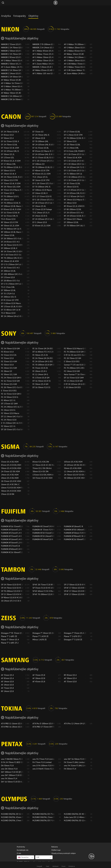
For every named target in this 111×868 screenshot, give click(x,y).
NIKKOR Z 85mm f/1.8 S (11, 57)
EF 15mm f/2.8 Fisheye (42, 209)
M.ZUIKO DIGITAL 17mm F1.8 (12, 821)
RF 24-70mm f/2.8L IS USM (12, 177)
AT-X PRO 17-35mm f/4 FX (43, 727)
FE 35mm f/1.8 (7, 358)
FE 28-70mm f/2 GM (72, 358)
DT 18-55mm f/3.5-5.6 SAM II (12, 430)
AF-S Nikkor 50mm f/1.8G (43, 61)
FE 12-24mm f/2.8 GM (73, 381)
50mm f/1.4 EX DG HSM (11, 468)
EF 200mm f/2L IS (9, 297)
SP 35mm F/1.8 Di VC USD (43, 588)
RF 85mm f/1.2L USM (41, 174)
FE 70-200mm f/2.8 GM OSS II (75, 352)
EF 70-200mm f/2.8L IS (11, 203)
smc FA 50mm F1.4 (9, 779)
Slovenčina (23, 857)
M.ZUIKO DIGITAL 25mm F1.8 (44, 817)
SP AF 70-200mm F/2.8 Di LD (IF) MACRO (44, 594)
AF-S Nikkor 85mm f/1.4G (75, 51)
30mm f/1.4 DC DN (40, 472)
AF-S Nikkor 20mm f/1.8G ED (75, 48)
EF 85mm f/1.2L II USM (11, 161)
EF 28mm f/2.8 (70, 203)
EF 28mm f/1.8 (7, 200)
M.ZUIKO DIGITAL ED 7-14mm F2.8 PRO (44, 821)
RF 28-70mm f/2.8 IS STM (12, 245)
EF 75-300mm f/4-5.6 (73, 174)
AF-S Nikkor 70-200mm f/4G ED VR (12, 90)
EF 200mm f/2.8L (71, 222)
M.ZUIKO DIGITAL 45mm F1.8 (12, 817)
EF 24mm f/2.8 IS (40, 216)
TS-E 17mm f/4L (8, 287)
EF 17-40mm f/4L (8, 164)
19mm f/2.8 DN (8, 494)
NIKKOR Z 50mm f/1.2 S (11, 64)
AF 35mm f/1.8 (39, 675)
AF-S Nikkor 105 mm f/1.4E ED (44, 74)
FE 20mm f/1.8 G (40, 371)
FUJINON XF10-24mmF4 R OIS (44, 536)
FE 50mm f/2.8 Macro (10, 413)
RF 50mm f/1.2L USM (10, 226)
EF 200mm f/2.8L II (9, 248)
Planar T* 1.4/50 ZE (41, 636)
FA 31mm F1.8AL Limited (75, 762)
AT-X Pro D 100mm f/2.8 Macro (44, 724)
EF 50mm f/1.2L (8, 154)
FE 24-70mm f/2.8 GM (10, 349)
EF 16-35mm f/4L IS (9, 216)
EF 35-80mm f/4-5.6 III (11, 310)
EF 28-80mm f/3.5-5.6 (10, 281)
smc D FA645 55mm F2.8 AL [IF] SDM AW (44, 769)
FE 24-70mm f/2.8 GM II (11, 378)
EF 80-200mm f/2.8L (73, 209)
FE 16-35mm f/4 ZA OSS (43, 349)
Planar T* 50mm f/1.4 (10, 640)
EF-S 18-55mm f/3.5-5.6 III (75, 154)
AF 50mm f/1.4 (70, 678)
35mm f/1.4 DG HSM (10, 462)
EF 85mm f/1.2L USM (41, 226)
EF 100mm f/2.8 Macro (42, 190)
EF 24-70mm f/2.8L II (10, 132)
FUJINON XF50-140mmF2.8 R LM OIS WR (75, 530)
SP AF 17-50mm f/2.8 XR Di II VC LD (75, 591)
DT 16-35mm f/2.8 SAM (74, 378)
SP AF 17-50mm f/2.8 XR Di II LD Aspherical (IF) (75, 588)
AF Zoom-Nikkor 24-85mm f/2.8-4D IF (75, 74)
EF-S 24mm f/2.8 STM (73, 135)
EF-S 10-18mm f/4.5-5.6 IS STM (75, 164)
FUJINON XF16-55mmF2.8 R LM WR (12, 526)
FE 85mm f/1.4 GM (9, 384)
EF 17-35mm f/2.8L (72, 132)
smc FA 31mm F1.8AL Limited (75, 766)
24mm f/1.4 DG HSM (10, 475)
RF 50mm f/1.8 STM (9, 222)
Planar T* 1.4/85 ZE (9, 636)
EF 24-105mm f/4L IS (10, 151)
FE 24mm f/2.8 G (8, 410)
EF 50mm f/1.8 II (8, 171)
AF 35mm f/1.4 (7, 675)
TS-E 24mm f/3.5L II (41, 213)
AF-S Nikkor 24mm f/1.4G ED (12, 86)
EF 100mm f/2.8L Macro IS (12, 206)
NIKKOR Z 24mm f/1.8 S (11, 74)
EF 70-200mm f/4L (40, 141)
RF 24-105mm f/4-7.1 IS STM (75, 167)
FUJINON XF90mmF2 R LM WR (75, 536)
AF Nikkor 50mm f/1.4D (11, 93)
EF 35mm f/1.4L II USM (11, 184)
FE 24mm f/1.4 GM (9, 368)
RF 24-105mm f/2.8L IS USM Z (75, 216)
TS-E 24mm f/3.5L (40, 177)
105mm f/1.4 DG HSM (73, 462)
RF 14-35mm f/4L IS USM (12, 252)
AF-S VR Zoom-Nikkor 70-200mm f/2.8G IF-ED (75, 70)
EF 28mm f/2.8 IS (71, 187)
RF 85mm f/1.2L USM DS (74, 206)
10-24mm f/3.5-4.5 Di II (11, 601)
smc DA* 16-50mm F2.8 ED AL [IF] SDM (75, 759)
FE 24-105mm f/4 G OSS (43, 362)
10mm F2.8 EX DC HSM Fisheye (12, 488)
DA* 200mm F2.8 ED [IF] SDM (12, 772)
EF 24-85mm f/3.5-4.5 (10, 242)
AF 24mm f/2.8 (7, 685)
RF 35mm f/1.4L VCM (73, 158)
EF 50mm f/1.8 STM (9, 180)
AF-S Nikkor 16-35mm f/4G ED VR (12, 83)
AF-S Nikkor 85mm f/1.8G (43, 51)
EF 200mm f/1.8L (8, 271)
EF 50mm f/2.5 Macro (73, 219)
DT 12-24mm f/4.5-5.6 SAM (12, 417)
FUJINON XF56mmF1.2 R (11, 530)
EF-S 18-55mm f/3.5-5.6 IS (75, 180)
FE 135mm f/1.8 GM (41, 378)
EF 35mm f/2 (38, 132)
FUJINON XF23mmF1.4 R (11, 533)
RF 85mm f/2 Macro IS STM (44, 151)
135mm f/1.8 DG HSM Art (43, 475)
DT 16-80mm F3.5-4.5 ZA (43, 352)
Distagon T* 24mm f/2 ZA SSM (44, 633)
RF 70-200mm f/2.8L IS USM (44, 167)
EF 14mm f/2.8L (8, 235)
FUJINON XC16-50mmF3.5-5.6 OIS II (75, 539)
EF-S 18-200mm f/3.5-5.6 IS (75, 177)
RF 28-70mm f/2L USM (11, 187)
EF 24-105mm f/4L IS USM (75, 193)
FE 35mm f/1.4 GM (9, 362)
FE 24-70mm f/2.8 (9, 420)
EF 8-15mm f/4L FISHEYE (75, 151)
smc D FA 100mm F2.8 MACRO (44, 766)
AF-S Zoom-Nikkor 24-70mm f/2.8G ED (12, 67)
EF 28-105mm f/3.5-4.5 (74, 213)
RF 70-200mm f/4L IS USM (12, 258)
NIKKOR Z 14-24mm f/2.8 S (44, 48)
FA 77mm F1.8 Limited (42, 762)
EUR (38, 857)
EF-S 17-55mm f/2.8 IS (42, 196)
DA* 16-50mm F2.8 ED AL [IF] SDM (12, 782)
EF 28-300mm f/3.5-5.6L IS (12, 239)
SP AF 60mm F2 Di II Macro (44, 591)
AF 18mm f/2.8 (39, 678)
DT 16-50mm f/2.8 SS (42, 381)
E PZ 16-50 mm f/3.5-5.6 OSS (75, 355)
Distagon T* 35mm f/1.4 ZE (75, 633)
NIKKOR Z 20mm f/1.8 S (43, 67)
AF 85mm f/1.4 (7, 678)
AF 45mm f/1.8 (39, 682)
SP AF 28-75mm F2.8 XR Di (44, 585)
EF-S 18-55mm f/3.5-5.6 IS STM (75, 171)
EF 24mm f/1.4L (39, 206)
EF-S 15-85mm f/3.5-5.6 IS (75, 190)
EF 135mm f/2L (8, 158)
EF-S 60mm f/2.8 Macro (11, 303)
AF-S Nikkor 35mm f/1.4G (75, 67)
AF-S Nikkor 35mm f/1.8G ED (44, 54)
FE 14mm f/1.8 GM (72, 371)
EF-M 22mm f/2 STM (10, 300)
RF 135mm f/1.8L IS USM (12, 307)
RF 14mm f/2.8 (7, 691)
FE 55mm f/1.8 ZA (9, 355)
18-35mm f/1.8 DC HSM (42, 478)
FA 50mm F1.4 (70, 769)
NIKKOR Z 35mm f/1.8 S (11, 44)
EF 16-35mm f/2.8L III (10, 213)
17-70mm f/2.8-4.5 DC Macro (44, 465)
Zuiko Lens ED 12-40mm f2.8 (75, 817)
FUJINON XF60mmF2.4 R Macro (12, 549)
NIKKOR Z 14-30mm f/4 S (12, 70)
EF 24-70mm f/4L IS (41, 135)
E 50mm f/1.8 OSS (72, 362)
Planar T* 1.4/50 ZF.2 (73, 636)
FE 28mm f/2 (7, 371)
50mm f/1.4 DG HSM (73, 468)
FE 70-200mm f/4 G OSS (74, 368)
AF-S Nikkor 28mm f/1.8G (75, 61)
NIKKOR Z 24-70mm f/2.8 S (12, 48)
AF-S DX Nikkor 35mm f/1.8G (75, 64)
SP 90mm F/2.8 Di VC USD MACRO (12, 598)
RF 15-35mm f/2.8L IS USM (44, 158)
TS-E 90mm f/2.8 (8, 313)
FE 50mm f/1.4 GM (40, 384)
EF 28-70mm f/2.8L (72, 145)
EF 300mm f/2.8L (8, 290)
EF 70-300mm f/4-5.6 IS (11, 229)
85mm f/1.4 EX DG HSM (11, 465)
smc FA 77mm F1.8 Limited (44, 759)
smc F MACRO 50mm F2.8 (12, 759)
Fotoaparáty (20, 16)
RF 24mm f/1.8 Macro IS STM (75, 200)
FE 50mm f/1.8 (7, 365)
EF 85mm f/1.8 (7, 135)
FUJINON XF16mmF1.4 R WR (12, 539)
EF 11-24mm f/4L (71, 148)
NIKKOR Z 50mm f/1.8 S (11, 51)
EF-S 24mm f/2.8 (40, 222)
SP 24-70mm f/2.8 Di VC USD (12, 588)
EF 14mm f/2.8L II (40, 193)
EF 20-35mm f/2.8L (72, 184)
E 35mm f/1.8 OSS (9, 391)
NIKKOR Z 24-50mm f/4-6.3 (12, 77)
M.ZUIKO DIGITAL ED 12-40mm (12, 814)
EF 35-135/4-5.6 (8, 294)
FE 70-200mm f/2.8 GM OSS (44, 365)
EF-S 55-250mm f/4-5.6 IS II (12, 264)
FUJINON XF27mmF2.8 (10, 546)
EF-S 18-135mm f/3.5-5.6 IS (44, 161)
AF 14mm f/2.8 (7, 682)
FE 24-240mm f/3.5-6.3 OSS (12, 407)
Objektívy (33, 16)
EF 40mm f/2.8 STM (41, 171)
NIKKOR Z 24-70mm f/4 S (12, 54)
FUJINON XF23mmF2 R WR (44, 526)
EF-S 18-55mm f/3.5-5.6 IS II (44, 184)
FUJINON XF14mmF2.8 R (43, 539)
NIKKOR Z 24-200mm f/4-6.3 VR (12, 96)
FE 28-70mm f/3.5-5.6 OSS (12, 387)
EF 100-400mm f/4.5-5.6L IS (12, 274)
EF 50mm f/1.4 (7, 138)
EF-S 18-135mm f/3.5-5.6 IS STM (44, 200)
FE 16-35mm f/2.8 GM (10, 381)
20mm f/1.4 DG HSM (10, 478)
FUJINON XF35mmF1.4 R (11, 536)
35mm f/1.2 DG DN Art (42, 468)
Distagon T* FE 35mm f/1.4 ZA (12, 633)
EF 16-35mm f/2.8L (41, 148)
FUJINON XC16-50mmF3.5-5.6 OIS (12, 552)
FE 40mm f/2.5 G (8, 400)
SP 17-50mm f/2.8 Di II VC (75, 585)
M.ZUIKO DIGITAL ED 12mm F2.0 (75, 821)
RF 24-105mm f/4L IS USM (44, 145)
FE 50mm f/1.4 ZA (40, 355)
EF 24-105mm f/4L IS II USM (44, 154)
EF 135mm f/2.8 (8, 277)
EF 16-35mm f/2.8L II (10, 141)
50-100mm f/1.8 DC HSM (74, 478)
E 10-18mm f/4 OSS (72, 387)
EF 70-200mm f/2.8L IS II (12, 167)
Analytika (6, 16)
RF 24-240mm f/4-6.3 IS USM (12, 316)
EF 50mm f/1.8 (70, 141)
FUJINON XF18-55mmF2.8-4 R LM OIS (44, 533)
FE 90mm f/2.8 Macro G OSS (75, 349)
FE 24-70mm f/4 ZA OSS (43, 358)
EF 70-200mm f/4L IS (41, 187)
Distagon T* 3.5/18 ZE (73, 640)
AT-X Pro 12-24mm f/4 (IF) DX (75, 724)
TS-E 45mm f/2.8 (8, 219)
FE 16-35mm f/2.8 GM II (11, 394)
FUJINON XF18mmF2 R (73, 526)
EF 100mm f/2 (39, 164)
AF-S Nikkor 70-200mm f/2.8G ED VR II (75, 44)
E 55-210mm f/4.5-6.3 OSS (12, 423)
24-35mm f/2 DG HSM (10, 472)
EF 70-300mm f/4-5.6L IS (75, 226)
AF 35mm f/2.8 (70, 682)
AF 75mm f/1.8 (7, 688)
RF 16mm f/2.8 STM (41, 180)
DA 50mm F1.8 (7, 766)
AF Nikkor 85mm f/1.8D (11, 80)
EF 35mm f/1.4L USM (10, 148)
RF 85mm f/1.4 (70, 675)
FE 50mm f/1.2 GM (9, 374)
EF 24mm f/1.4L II (9, 174)
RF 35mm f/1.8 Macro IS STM (12, 190)
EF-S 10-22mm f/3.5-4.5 (74, 161)
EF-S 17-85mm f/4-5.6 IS (74, 196)
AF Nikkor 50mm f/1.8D (74, 54)
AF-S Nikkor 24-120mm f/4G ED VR (75, 57)
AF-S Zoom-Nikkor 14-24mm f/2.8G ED (44, 64)
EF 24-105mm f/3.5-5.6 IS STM (44, 219)
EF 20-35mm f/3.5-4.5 (10, 268)
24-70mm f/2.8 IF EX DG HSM (75, 475)
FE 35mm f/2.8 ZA (40, 368)
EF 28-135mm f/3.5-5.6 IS (43, 203)
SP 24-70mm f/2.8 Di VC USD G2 (12, 585)
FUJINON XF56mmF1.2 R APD (12, 543)
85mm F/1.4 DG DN (41, 462)
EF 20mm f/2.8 (39, 138)
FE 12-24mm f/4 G (40, 374)
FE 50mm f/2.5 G (8, 426)
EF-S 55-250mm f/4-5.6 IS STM (12, 284)
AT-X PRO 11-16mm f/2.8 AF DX (12, 724)
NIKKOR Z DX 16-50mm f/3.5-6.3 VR (12, 99)
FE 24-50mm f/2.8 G (10, 397)
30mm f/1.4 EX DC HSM (11, 491)
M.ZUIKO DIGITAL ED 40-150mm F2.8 (75, 814)
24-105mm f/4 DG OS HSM (75, 465)
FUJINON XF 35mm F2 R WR (44, 530)
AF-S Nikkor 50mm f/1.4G (43, 57)
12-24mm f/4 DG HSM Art (75, 472)
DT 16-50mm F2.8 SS (41, 387)
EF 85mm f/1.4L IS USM (11, 209)
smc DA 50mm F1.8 (9, 769)
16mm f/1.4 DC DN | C (10, 484)
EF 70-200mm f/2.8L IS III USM (75, 138)
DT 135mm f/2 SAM (9, 404)
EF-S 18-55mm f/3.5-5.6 (11, 255)
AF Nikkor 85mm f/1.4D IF (44, 70)
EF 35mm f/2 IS (8, 193)
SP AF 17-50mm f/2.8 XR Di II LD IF (75, 594)
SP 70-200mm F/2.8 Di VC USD (12, 591)
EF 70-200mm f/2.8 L (10, 196)
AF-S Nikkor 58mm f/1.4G (12, 61)
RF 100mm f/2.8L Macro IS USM (12, 232)
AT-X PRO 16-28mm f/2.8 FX (12, 727)
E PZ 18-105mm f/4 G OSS (75, 384)
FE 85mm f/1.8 (7, 352)
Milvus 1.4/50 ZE (40, 640)
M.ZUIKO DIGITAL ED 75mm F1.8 (44, 814)
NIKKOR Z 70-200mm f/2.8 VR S (44, 44)
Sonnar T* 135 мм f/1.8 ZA (75, 365)
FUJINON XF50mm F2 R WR (75, 533)
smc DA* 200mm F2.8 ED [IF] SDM (12, 775)
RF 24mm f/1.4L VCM (10, 261)
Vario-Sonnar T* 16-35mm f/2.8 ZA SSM (75, 374)
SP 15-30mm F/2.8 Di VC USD (12, 594)
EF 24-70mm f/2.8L (9, 145)
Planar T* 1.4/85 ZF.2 (10, 643)
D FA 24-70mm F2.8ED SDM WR (12, 762)
